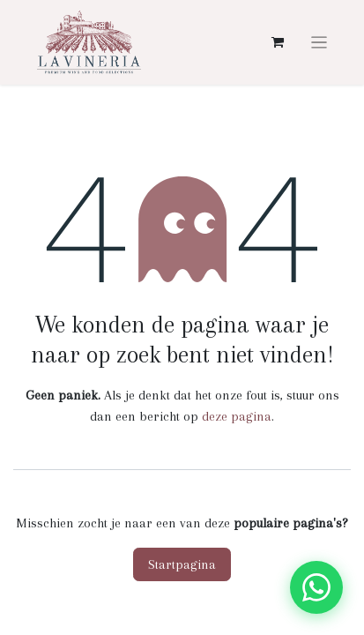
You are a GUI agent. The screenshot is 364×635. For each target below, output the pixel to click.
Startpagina (182, 564)
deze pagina (237, 416)
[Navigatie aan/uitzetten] (319, 42)
